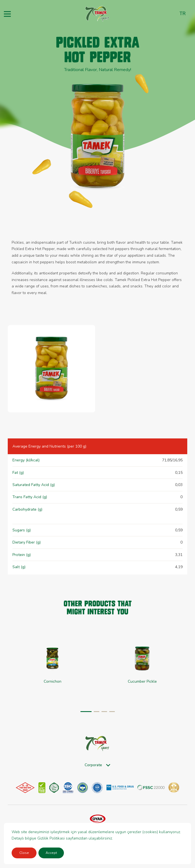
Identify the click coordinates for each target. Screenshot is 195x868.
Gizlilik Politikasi (51, 838)
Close (24, 853)
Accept (51, 853)
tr (183, 14)
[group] (53, 665)
